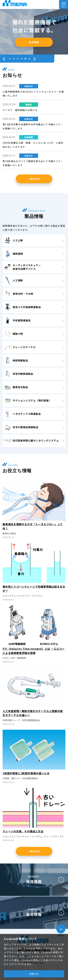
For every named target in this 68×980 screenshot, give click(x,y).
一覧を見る (34, 179)
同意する (34, 974)
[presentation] (4, 59)
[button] (10, 59)
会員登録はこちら (34, 42)
